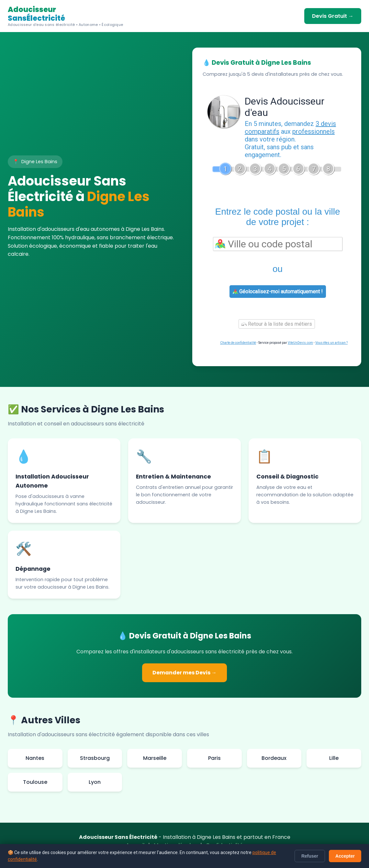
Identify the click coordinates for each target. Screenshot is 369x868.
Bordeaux (274, 758)
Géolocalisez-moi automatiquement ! (278, 292)
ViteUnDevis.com (300, 343)
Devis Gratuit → (333, 16)
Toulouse (35, 782)
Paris (214, 758)
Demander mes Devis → (184, 673)
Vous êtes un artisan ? (331, 343)
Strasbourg (95, 758)
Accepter (345, 856)
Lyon (95, 782)
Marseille (155, 758)
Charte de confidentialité (238, 343)
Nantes (35, 758)
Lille (334, 758)
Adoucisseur (65, 16)
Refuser (310, 856)
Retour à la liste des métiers (277, 324)
